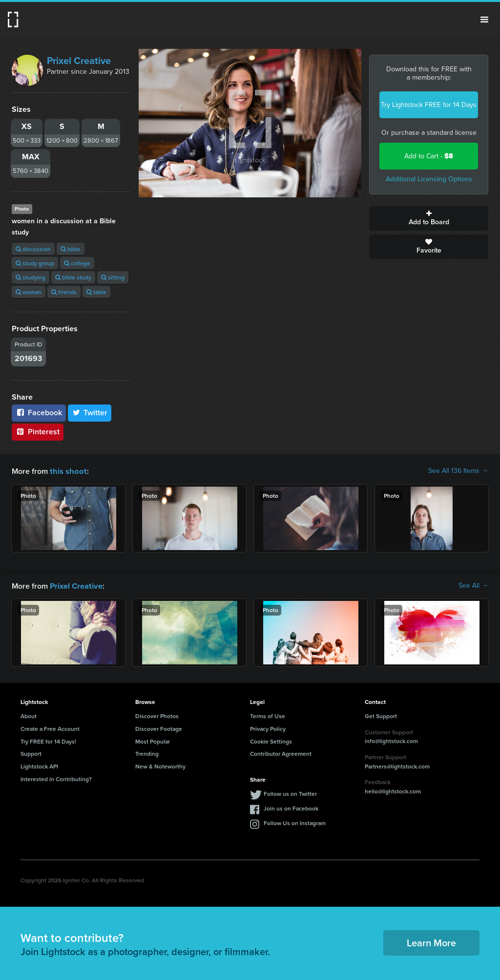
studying (31, 277)
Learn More (431, 942)
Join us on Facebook (291, 807)
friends (64, 292)
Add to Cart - (429, 156)
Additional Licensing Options (429, 179)
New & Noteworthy (160, 765)
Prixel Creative (79, 61)
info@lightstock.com (391, 740)
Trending (147, 753)
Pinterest (38, 432)
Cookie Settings (271, 740)
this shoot (67, 471)
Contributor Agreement (281, 753)
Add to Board (429, 218)
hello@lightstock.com (393, 790)
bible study (73, 277)
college (77, 263)
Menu (484, 20)
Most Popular (153, 740)
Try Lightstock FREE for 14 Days (429, 105)
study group (35, 263)
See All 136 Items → (458, 471)
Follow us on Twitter (290, 793)
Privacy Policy (268, 728)
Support (31, 753)
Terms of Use (268, 715)
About (29, 715)
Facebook (39, 413)
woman (29, 292)
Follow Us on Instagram (295, 822)
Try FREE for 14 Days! (48, 740)
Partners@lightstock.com (397, 765)
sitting (113, 277)
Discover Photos (157, 715)
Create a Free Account (50, 728)
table (96, 292)
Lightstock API (39, 765)
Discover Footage (159, 728)
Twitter (90, 413)
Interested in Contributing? (56, 778)
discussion (33, 249)
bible (71, 249)
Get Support (381, 715)
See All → (473, 585)
